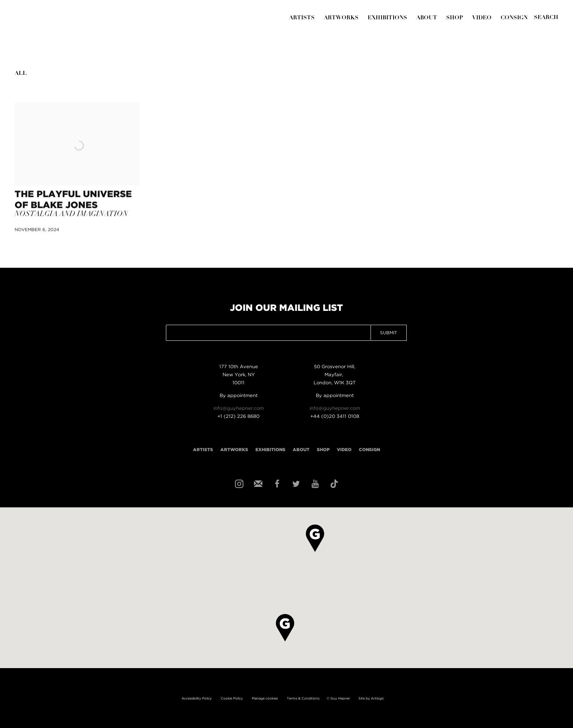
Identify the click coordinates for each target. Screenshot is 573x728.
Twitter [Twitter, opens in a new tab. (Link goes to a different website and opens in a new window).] (295, 483)
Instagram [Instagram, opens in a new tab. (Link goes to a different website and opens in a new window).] (238, 483)
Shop (455, 18)
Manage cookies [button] (265, 698)
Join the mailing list (257, 483)
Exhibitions (387, 18)
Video (482, 18)
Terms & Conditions (303, 698)
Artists (302, 18)
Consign (514, 18)
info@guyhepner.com (239, 409)
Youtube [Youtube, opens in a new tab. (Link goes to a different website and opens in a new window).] (314, 483)
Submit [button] (389, 333)
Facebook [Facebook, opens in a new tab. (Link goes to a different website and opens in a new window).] (276, 483)
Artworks (341, 18)
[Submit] (546, 18)
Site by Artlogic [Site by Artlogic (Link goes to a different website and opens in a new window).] (371, 698)
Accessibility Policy (197, 698)
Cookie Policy (232, 698)
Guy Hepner (60, 33)
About (427, 18)
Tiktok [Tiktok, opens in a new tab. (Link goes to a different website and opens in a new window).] (333, 483)
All (21, 74)
